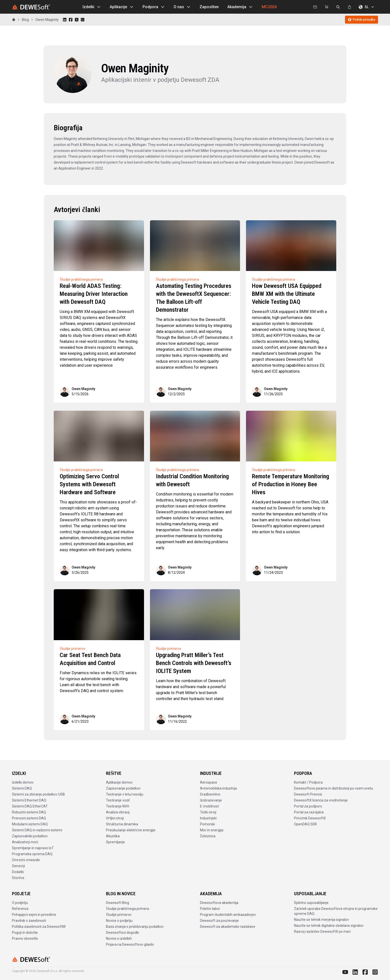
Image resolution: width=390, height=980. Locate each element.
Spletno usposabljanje (311, 903)
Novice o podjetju (119, 921)
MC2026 (269, 7)
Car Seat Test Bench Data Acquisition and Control (90, 659)
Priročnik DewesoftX (310, 818)
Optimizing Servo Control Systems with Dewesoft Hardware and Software (89, 484)
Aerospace (209, 782)
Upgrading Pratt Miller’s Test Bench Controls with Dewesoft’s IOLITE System (194, 663)
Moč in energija (212, 830)
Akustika (113, 836)
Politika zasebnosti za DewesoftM (39, 927)
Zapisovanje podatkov (123, 788)
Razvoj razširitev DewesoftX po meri (322, 932)
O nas (182, 7)
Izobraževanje (211, 800)
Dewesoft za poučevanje (219, 921)
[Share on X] (77, 20)
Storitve (18, 878)
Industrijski (208, 818)
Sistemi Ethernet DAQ (29, 800)
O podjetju (20, 903)
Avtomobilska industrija (218, 788)
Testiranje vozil (118, 800)
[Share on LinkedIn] (65, 20)
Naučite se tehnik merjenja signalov (321, 920)
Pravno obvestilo (25, 938)
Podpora (154, 7)
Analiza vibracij (118, 812)
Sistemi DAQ (22, 788)
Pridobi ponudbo (362, 20)
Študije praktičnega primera (127, 909)
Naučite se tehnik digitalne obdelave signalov (329, 926)
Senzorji (18, 866)
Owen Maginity (47, 20)
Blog (25, 20)
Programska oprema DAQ (32, 854)
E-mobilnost (209, 806)
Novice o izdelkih (119, 938)
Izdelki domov (23, 782)
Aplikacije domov (119, 782)
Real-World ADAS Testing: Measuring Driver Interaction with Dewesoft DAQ (94, 294)
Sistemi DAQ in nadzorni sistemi (37, 830)
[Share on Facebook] (71, 20)
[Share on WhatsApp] (83, 20)
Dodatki (18, 872)
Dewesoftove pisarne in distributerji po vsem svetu (334, 788)
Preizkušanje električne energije (131, 830)
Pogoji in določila (25, 933)
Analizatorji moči (25, 842)
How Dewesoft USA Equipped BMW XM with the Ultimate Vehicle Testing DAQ (287, 294)
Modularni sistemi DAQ (30, 824)
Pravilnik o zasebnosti (29, 921)
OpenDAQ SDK (305, 824)
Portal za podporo (308, 806)
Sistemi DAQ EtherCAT (30, 806)
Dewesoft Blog (118, 903)
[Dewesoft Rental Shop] (327, 7)
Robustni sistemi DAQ (29, 812)
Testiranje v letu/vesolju (125, 794)
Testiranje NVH (118, 806)
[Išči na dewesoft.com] (338, 7)
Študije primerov (119, 915)
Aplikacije (122, 7)
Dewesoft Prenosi (308, 794)
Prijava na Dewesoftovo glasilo (130, 944)
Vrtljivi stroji (115, 818)
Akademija (240, 7)
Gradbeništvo (210, 794)
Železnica (208, 836)
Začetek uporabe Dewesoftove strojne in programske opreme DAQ (336, 911)
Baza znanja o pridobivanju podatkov (135, 927)
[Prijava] (349, 7)
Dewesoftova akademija (219, 903)
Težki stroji (208, 812)
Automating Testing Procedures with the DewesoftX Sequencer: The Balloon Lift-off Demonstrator (194, 298)
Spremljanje (115, 842)
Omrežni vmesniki (26, 860)
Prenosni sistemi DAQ (29, 818)
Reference (20, 909)
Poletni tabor (210, 909)
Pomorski (207, 824)
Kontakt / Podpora (308, 782)
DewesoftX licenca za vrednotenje (321, 800)
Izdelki (92, 7)
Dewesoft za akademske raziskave (228, 927)
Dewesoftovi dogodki (122, 933)
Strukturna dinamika (122, 824)
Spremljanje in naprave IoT (33, 848)
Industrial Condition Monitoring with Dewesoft (192, 480)
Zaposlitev (209, 7)
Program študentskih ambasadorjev (228, 915)
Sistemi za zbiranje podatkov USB (38, 794)
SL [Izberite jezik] (367, 7)
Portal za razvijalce (309, 812)
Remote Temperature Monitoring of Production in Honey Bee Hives (291, 484)
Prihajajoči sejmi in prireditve (34, 915)
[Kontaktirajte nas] (315, 7)
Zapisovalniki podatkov (30, 836)
